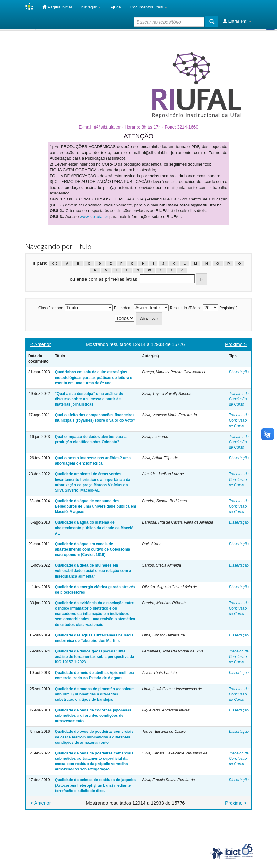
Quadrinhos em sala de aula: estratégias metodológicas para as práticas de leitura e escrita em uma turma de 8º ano (94, 377)
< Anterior (41, 344)
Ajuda (115, 7)
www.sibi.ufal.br (94, 217)
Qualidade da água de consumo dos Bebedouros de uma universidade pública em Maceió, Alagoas (96, 506)
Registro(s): (229, 308)
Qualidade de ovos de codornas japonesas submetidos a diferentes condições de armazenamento (93, 716)
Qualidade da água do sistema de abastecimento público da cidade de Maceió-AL (95, 528)
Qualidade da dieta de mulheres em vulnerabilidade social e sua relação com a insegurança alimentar (93, 571)
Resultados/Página (186, 308)
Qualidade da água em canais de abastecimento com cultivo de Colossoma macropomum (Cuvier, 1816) (92, 549)
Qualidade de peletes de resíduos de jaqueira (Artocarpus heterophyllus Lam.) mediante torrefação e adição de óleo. (95, 785)
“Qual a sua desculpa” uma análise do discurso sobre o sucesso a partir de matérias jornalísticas (89, 399)
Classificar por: (51, 308)
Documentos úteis (149, 7)
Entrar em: (237, 21)
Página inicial (57, 7)
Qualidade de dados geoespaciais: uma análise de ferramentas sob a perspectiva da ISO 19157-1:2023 (95, 657)
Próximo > (236, 344)
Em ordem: (123, 308)
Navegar (91, 7)
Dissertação (239, 372)
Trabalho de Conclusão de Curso (239, 399)
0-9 (55, 264)
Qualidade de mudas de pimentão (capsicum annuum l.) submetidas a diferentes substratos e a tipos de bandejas (95, 694)
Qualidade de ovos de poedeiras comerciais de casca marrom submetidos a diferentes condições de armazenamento (94, 737)
